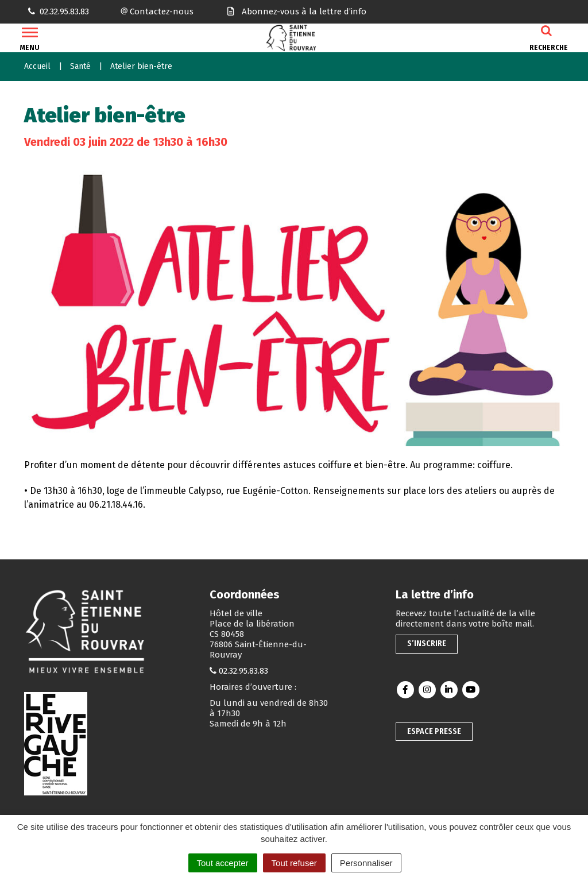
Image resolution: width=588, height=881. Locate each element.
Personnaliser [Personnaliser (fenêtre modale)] (366, 863)
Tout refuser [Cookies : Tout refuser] (294, 863)
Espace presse (434, 731)
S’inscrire (427, 644)
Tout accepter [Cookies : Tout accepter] (223, 863)
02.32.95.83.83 (243, 671)
